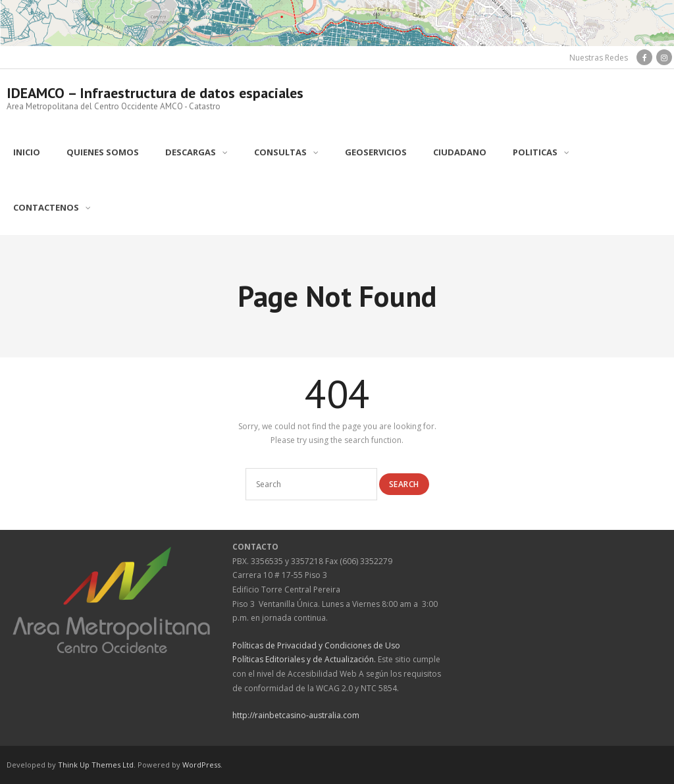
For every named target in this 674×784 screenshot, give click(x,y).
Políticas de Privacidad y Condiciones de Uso (316, 645)
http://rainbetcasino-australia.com (296, 715)
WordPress (201, 765)
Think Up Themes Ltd (96, 765)
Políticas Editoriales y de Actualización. (304, 659)
